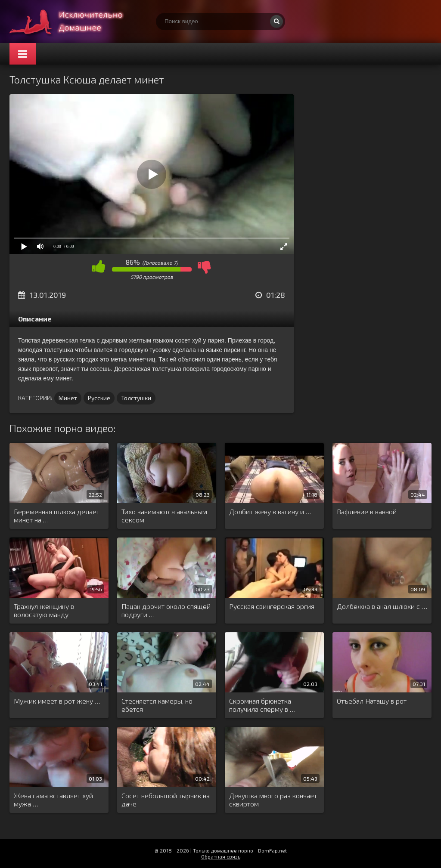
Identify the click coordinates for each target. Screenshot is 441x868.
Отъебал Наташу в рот (372, 701)
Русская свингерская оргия (272, 606)
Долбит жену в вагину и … (270, 511)
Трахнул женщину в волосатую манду (44, 610)
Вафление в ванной (367, 511)
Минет (68, 398)
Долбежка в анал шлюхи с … (382, 606)
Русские (99, 398)
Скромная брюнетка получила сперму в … (262, 705)
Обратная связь (221, 856)
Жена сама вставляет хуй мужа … (53, 800)
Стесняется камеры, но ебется (157, 705)
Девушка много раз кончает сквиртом (273, 800)
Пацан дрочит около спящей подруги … (166, 610)
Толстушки (136, 398)
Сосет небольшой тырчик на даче (166, 800)
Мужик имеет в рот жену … (57, 701)
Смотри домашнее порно (74, 22)
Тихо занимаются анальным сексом (164, 516)
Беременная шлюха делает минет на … (57, 516)
